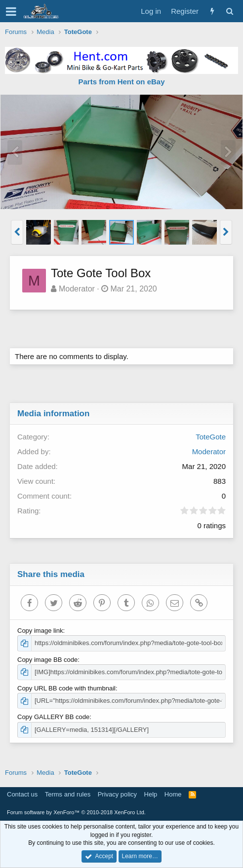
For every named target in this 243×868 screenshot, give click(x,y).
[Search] (229, 11)
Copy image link (40, 631)
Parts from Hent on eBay (121, 82)
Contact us (22, 794)
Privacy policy (117, 794)
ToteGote (211, 437)
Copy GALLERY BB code (53, 717)
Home (173, 794)
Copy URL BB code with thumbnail (66, 688)
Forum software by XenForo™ (76, 812)
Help (151, 794)
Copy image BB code (47, 660)
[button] (11, 11)
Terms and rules (68, 794)
